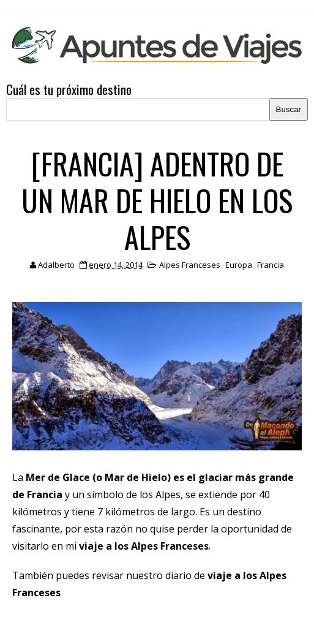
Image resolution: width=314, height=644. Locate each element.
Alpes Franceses (190, 265)
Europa (239, 265)
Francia (271, 265)
